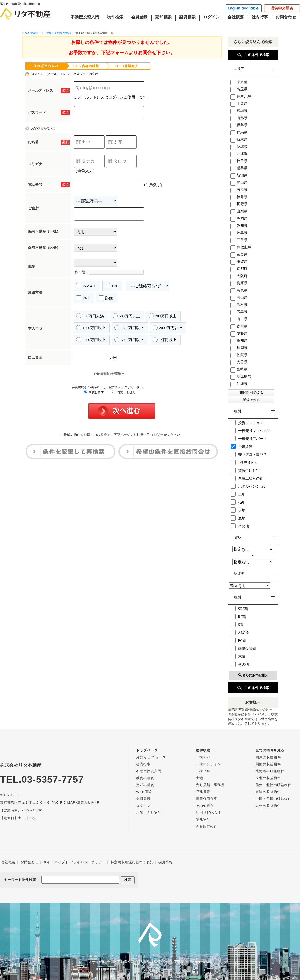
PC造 (238, 640)
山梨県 (239, 211)
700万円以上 (163, 316)
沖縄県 (239, 384)
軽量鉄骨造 (243, 648)
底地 (238, 518)
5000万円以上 (129, 340)
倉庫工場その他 (247, 478)
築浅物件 (203, 820)
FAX (83, 298)
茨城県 (239, 147)
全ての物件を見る (270, 750)
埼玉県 (239, 89)
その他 (240, 526)
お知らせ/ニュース (151, 757)
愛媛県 (239, 333)
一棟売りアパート (249, 438)
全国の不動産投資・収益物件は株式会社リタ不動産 (146, 962)
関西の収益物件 (268, 764)
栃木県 (239, 139)
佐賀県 (239, 355)
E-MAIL (86, 286)
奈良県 (239, 254)
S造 (237, 624)
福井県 (239, 197)
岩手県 (239, 168)
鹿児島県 (241, 376)
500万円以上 (126, 316)
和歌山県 (241, 247)
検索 (128, 880)
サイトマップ (54, 862)
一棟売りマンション (251, 430)
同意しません (124, 392)
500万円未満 (90, 316)
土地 (238, 494)
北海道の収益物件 (270, 771)
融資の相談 (145, 778)
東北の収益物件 (268, 778)
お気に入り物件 (149, 813)
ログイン (212, 17)
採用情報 (166, 862)
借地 (238, 510)
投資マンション (247, 423)
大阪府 (239, 276)
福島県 (239, 125)
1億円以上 (164, 340)
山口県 (239, 319)
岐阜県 (239, 233)
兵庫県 (239, 283)
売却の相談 (145, 785)
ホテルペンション (249, 486)
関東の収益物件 (268, 757)
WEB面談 (144, 792)
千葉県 (239, 104)
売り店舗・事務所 (249, 454)
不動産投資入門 (85, 17)
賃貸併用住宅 (245, 470)
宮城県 (239, 111)
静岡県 (239, 218)
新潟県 (239, 175)
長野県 (239, 204)
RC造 (239, 616)
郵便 (106, 298)
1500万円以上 (129, 328)
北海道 (239, 154)
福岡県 (239, 348)
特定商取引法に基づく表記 (132, 862)
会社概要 (236, 17)
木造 (238, 656)
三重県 (239, 240)
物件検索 (115, 17)
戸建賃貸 (242, 446)
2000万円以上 (167, 328)
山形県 (239, 118)
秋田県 (239, 161)
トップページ (147, 750)
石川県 (239, 190)
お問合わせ (286, 17)
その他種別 (205, 806)
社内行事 (260, 17)
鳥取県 (239, 290)
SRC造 (239, 609)
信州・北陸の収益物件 (274, 785)
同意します (94, 392)
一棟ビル (203, 771)
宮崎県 (239, 369)
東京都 (239, 82)
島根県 (239, 305)
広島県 (239, 312)
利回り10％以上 (209, 813)
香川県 (239, 326)
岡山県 (239, 297)
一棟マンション (208, 764)
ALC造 (240, 632)
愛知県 (239, 226)
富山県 (239, 183)
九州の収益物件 (268, 806)
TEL (112, 286)
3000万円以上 (91, 340)
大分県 (239, 362)
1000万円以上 (91, 328)
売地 (238, 502)
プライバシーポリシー (88, 862)
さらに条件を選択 (253, 675)
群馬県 (239, 132)
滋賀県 (239, 262)
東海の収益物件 (268, 792)
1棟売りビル (244, 462)
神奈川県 (241, 96)
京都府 (239, 269)
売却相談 (163, 17)
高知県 (239, 341)
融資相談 (187, 17)
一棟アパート (207, 757)
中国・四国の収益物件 (274, 799)
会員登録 (139, 17)
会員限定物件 (207, 826)
